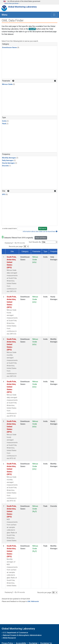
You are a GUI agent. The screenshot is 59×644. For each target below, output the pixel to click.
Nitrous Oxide (7, 84)
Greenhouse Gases (10, 48)
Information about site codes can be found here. (40, 231)
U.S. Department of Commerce (15, 633)
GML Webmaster (33, 601)
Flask (4, 124)
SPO (4, 194)
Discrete (5, 166)
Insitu (4, 121)
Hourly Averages (8, 163)
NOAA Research (9, 638)
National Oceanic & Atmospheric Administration (22, 635)
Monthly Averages (9, 158)
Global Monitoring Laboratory (22, 7)
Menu (5, 15)
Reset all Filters (41, 238)
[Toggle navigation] (54, 15)
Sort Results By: (35, 242)
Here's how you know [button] (11, 3)
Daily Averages (8, 160)
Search (43, 228)
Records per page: (16, 246)
